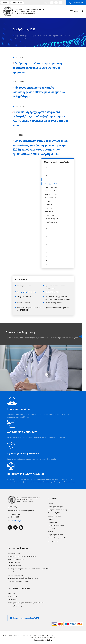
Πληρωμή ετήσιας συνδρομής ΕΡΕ (26, 618)
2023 (66, 36)
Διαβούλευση (17, 3)
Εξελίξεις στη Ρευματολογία (52, 36)
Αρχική (15, 36)
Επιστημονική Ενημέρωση (30, 36)
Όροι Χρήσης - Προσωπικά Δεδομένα (43, 638)
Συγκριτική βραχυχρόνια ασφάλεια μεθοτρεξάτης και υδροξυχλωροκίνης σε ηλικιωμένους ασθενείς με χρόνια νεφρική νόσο (40, 119)
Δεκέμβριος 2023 (19, 38)
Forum (5, 3)
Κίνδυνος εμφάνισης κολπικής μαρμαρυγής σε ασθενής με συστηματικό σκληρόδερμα (39, 92)
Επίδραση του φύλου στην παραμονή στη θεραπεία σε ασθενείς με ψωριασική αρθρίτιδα (40, 68)
